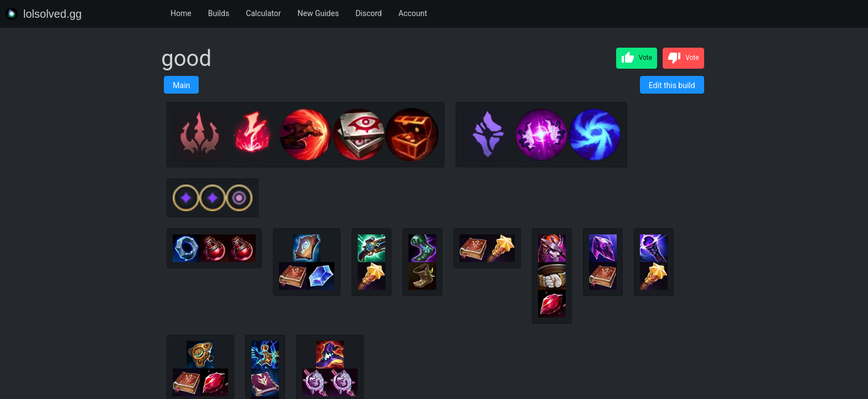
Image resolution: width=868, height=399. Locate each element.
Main (181, 85)
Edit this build (672, 85)
